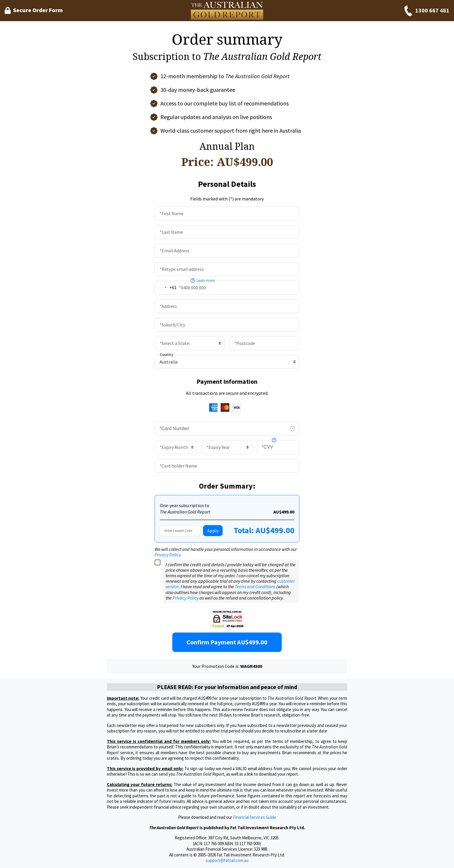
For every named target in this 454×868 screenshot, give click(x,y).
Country (167, 354)
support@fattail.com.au (227, 860)
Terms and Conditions (255, 586)
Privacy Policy (167, 555)
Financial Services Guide (255, 817)
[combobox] (166, 287)
